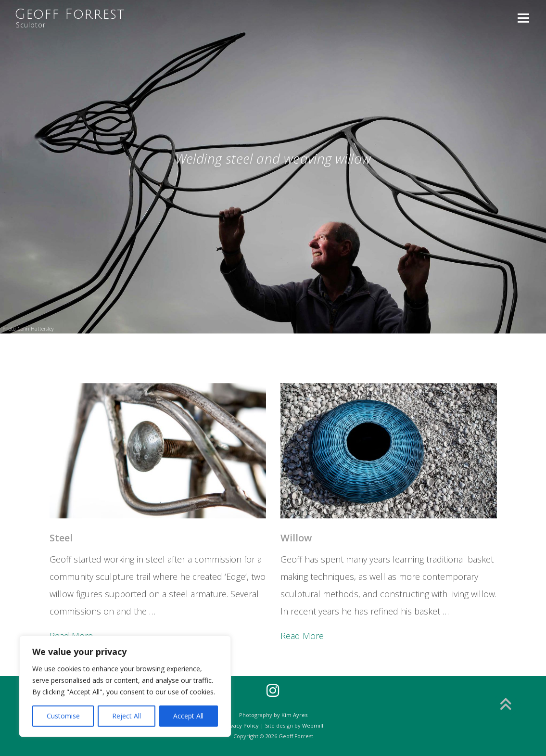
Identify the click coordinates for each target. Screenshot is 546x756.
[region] (125, 686)
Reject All (127, 716)
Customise (63, 716)
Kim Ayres (294, 715)
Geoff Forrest (70, 14)
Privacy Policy (241, 725)
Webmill (313, 725)
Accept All (188, 716)
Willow (296, 655)
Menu (523, 18)
